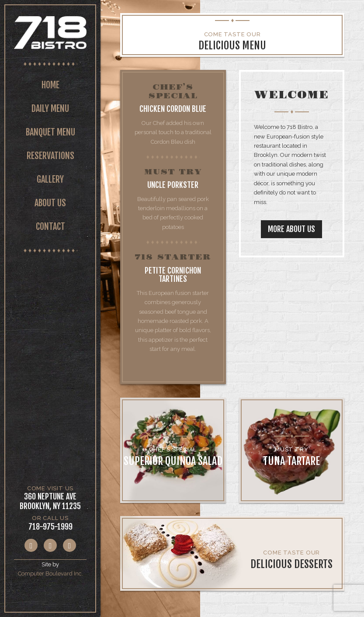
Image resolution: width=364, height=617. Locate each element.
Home (50, 85)
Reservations (50, 156)
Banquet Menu (50, 132)
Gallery (50, 179)
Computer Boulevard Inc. (50, 574)
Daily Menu (50, 109)
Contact (50, 227)
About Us (50, 203)
